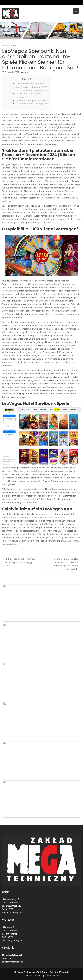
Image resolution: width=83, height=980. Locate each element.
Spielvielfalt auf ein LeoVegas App (32, 104)
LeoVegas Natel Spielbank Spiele (31, 100)
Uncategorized (9, 45)
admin (26, 72)
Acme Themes (52, 975)
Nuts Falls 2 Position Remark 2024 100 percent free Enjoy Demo (20, 562)
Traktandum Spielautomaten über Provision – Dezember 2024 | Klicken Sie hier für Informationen (32, 87)
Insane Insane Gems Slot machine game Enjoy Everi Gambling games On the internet (65, 564)
